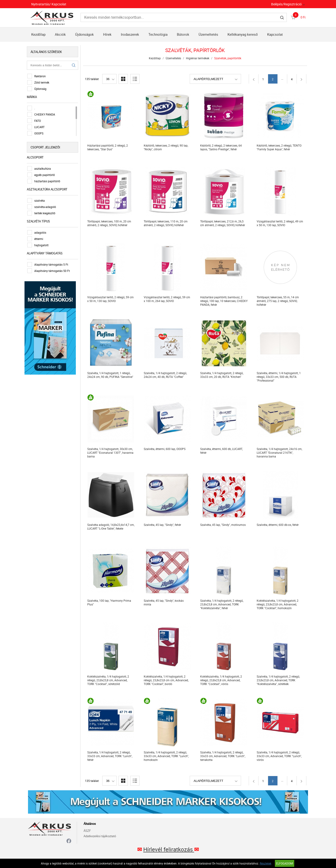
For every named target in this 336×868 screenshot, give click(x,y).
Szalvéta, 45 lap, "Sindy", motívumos (224, 525)
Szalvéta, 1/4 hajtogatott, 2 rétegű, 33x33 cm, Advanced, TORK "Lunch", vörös (280, 756)
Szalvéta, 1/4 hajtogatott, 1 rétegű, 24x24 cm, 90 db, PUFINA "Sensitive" (111, 375)
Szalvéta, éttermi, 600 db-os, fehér (278, 525)
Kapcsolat (275, 34)
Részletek (266, 863)
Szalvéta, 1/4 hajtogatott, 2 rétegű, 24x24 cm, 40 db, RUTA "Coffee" (166, 375)
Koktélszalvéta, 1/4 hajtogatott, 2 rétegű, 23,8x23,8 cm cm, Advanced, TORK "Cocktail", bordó (167, 680)
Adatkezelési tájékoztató (100, 836)
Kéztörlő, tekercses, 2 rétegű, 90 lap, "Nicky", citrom (167, 147)
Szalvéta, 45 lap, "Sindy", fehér (163, 525)
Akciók (60, 34)
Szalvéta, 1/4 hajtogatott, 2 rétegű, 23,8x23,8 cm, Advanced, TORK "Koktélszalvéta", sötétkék (279, 680)
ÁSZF (87, 831)
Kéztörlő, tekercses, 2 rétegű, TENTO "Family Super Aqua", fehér (280, 147)
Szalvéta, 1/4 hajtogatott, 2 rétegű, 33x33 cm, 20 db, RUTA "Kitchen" (222, 375)
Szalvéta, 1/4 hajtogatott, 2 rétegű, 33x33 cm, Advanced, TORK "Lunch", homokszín (167, 756)
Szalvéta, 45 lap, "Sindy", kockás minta (164, 602)
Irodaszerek (130, 34)
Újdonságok (84, 34)
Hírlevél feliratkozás (169, 849)
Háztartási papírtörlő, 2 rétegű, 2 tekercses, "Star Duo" (108, 147)
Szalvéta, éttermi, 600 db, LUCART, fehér (222, 451)
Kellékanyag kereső (243, 34)
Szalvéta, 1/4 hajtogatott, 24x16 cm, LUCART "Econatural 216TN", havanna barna (280, 453)
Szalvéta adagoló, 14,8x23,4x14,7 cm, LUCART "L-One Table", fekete (112, 527)
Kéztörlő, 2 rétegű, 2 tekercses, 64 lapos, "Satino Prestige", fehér (222, 147)
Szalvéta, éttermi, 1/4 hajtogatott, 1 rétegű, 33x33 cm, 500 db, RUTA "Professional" (279, 377)
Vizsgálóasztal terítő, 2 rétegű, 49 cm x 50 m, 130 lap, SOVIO (281, 223)
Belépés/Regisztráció (286, 4)
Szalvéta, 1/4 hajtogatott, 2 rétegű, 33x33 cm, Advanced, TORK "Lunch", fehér (110, 756)
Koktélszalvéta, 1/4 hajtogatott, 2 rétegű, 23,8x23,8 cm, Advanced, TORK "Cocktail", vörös (222, 680)
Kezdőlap (38, 34)
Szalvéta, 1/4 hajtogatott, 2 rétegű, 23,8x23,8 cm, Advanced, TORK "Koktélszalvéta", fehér (222, 604)
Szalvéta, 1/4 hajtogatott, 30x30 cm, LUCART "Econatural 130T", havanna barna (111, 453)
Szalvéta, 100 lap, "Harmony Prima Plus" (110, 602)
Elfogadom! (285, 863)
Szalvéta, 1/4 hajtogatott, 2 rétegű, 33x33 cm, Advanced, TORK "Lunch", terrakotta (223, 756)
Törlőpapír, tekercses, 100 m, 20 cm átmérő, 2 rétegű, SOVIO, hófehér (110, 223)
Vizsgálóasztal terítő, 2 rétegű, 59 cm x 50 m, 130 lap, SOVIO (111, 299)
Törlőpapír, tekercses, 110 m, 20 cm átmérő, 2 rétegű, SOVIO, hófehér (166, 223)
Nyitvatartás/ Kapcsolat (49, 4)
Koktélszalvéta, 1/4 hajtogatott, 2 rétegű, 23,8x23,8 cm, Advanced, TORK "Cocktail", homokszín (278, 604)
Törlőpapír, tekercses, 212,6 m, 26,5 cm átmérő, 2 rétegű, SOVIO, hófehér (223, 223)
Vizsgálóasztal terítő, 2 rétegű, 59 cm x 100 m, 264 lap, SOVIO (168, 299)
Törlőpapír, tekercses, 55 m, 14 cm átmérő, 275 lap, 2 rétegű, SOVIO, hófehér (278, 301)
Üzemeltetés (208, 34)
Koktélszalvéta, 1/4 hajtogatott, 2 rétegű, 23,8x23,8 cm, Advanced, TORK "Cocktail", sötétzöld (109, 680)
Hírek (107, 34)
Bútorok (183, 34)
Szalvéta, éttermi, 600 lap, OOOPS (165, 449)
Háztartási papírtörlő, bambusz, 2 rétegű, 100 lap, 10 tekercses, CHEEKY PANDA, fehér (225, 301)
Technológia (158, 34)
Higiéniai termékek (198, 58)
